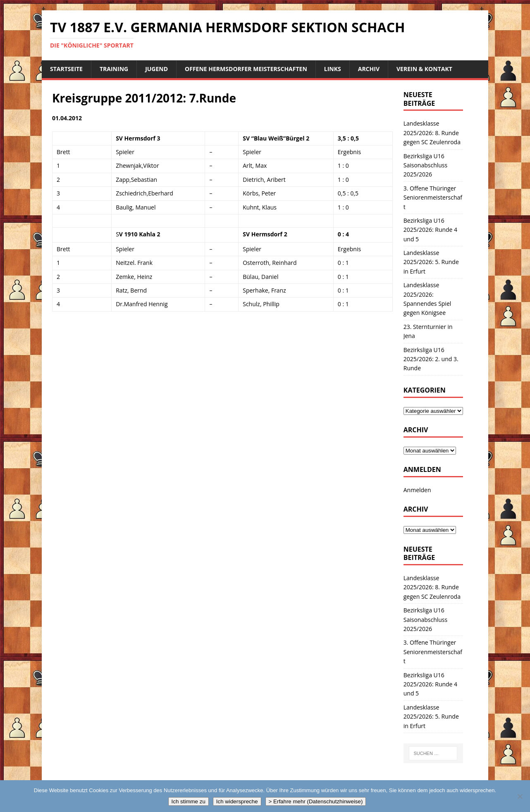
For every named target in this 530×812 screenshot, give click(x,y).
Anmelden (417, 490)
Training (114, 69)
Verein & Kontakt (424, 69)
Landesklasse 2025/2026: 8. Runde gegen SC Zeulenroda (432, 133)
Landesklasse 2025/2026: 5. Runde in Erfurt (431, 262)
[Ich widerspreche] (520, 796)
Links (333, 69)
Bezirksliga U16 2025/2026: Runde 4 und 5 (430, 230)
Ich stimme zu (189, 801)
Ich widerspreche (237, 801)
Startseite (66, 69)
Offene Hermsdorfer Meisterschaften (246, 69)
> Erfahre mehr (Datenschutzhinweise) (316, 801)
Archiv (369, 69)
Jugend (156, 69)
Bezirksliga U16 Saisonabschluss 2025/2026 (425, 165)
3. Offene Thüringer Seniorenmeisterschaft (433, 198)
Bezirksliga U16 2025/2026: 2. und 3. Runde (431, 359)
